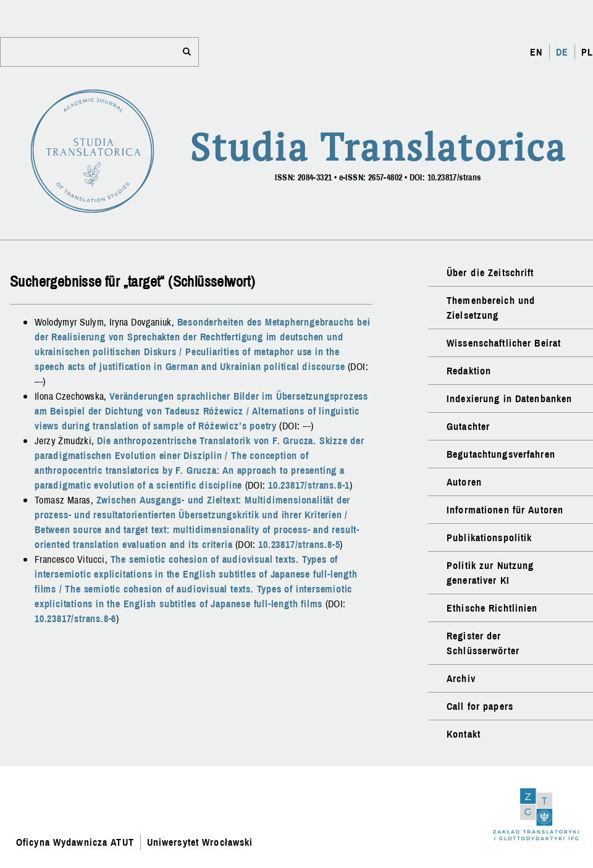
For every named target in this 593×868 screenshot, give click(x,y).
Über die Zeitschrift (490, 272)
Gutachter (468, 426)
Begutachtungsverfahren (501, 454)
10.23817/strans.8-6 (75, 618)
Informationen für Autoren (505, 510)
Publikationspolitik (489, 537)
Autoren (464, 482)
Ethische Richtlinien (492, 608)
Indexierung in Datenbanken (509, 398)
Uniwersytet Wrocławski (200, 842)
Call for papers (480, 706)
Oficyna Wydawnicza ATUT (75, 842)
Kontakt (464, 734)
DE (562, 52)
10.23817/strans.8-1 (309, 485)
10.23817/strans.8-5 (299, 544)
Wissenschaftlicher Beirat (504, 343)
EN (536, 52)
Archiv (461, 678)
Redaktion (469, 371)
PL (587, 52)
